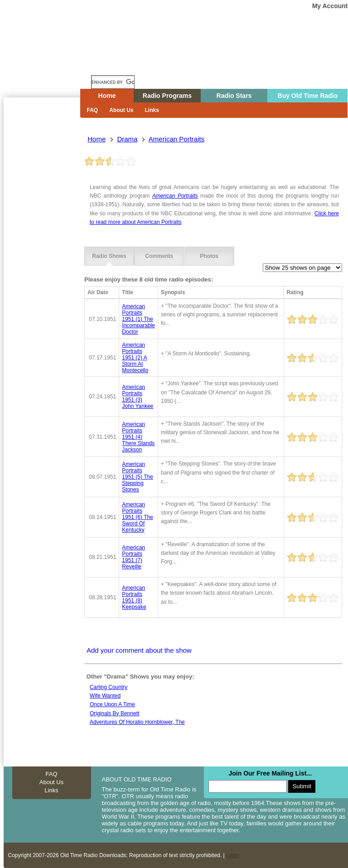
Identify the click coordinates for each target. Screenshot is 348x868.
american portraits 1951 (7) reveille (133, 557)
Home (48, 65)
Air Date (98, 292)
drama (127, 139)
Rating (295, 292)
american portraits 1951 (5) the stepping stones (138, 477)
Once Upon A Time (112, 704)
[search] (113, 82)
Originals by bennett (114, 713)
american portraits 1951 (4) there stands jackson (138, 437)
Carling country (109, 687)
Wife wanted (105, 696)
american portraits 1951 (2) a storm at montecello (135, 358)
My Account (330, 6)
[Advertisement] (42, 261)
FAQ (93, 110)
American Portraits (175, 196)
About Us (121, 110)
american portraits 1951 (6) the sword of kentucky (138, 517)
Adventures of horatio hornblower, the (137, 722)
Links (152, 110)
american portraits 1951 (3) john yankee (138, 397)
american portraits (176, 139)
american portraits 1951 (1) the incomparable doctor (138, 319)
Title (127, 292)
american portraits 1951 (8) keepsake (134, 597)
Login (233, 855)
